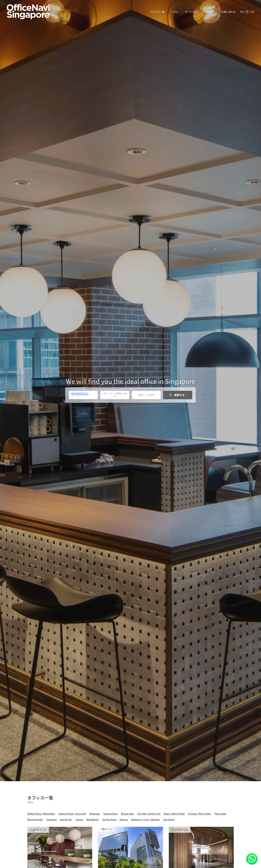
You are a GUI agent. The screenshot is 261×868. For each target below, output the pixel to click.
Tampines (51, 819)
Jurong (79, 819)
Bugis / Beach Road (174, 814)
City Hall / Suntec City (149, 814)
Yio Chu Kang (109, 819)
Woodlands (93, 819)
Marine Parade (35, 819)
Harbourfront (111, 814)
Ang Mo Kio (66, 819)
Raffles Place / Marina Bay (41, 814)
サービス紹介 (192, 12)
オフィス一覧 (158, 12)
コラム (175, 12)
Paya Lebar (220, 814)
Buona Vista (128, 814)
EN (242, 12)
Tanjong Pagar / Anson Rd (72, 814)
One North (169, 819)
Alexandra (95, 814)
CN (252, 12)
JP (247, 11)
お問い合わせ (229, 12)
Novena (124, 819)
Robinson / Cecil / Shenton (145, 819)
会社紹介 (210, 12)
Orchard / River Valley (200, 814)
